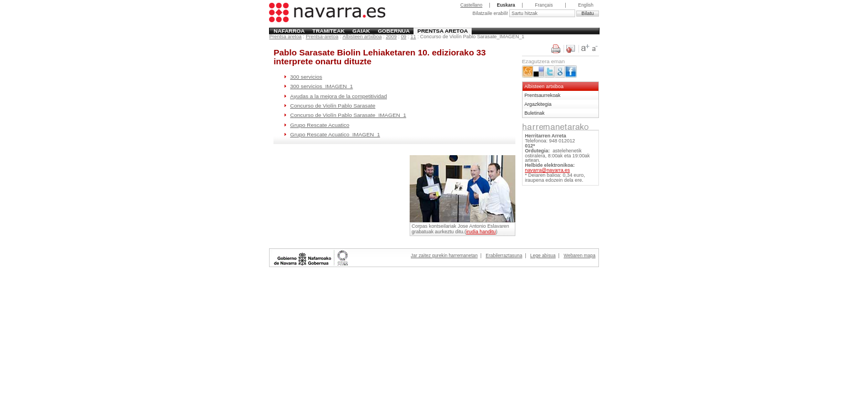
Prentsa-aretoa (322, 37)
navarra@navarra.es (547, 170)
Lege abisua (543, 255)
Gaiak (361, 31)
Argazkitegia (538, 104)
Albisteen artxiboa (362, 37)
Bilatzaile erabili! (491, 13)
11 (414, 37)
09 (404, 37)
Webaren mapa (579, 255)
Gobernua (394, 31)
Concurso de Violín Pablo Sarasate (333, 106)
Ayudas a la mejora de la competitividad (339, 96)
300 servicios (306, 77)
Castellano (472, 5)
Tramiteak (328, 31)
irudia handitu (481, 232)
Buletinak (534, 113)
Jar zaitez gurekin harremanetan (444, 255)
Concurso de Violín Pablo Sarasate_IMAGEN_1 (348, 115)
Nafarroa (289, 31)
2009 (391, 37)
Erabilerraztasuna (504, 255)
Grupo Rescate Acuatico (320, 125)
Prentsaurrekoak (542, 95)
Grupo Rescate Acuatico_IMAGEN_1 (335, 134)
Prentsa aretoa (443, 31)
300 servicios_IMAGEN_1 (321, 86)
